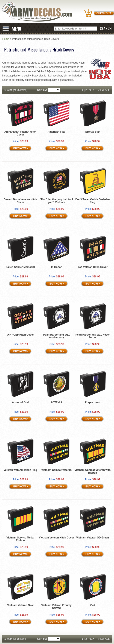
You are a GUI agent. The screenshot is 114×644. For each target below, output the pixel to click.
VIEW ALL (104, 90)
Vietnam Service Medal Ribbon (20, 539)
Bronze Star (92, 132)
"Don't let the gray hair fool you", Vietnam (56, 201)
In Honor (56, 267)
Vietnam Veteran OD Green (93, 538)
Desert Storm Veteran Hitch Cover (20, 201)
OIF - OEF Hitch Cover (20, 335)
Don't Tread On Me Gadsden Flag (93, 201)
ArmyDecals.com (38, 12)
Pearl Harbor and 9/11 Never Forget (93, 336)
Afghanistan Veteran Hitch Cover (20, 133)
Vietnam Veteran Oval (20, 605)
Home (6, 39)
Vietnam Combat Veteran (56, 470)
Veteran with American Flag (20, 470)
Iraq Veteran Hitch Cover (92, 267)
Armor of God (20, 402)
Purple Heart (92, 402)
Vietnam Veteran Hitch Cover (57, 538)
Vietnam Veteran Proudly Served (56, 607)
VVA (93, 605)
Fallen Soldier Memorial (20, 267)
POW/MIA (56, 402)
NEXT (92, 90)
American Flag (56, 132)
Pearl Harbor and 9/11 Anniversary (56, 336)
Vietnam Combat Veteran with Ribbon (93, 471)
